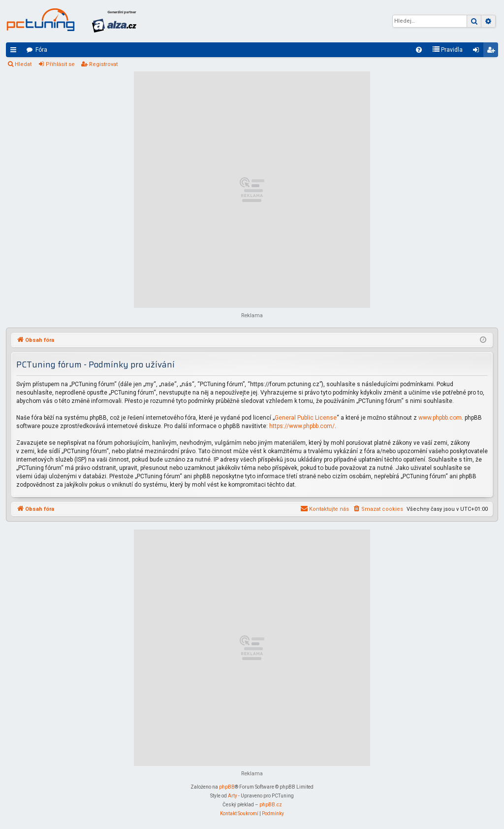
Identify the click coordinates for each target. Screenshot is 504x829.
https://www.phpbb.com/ (302, 426)
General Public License (306, 418)
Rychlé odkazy (15, 52)
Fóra (41, 50)
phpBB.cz (271, 805)
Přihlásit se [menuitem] (478, 52)
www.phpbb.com (440, 418)
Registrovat (103, 64)
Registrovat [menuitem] (493, 52)
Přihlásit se (60, 64)
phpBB (227, 787)
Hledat (23, 64)
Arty (233, 796)
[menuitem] (419, 50)
